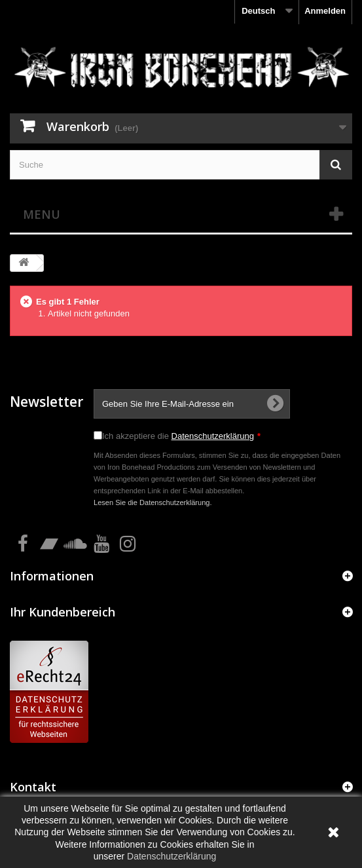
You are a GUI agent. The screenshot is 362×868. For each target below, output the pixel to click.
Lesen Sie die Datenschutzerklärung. (153, 502)
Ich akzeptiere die (181, 436)
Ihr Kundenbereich (63, 612)
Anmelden (325, 11)
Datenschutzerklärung (213, 436)
